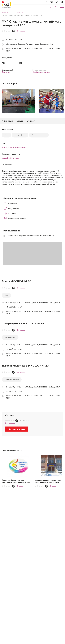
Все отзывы (10, 423)
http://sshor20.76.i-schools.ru (14, 148)
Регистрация (55, 7)
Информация (7, 121)
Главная (5, 12)
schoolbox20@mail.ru (11, 158)
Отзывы (31, 121)
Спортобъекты (17, 12)
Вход (50, 7)
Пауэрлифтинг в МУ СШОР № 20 (23, 324)
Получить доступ (8, 72)
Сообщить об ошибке (41, 72)
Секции (20, 121)
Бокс (6, 135)
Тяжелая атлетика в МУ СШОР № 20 (25, 366)
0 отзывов (21, 31)
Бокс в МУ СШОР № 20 (16, 281)
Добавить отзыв (17, 429)
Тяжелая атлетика (39, 135)
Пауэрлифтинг (20, 135)
